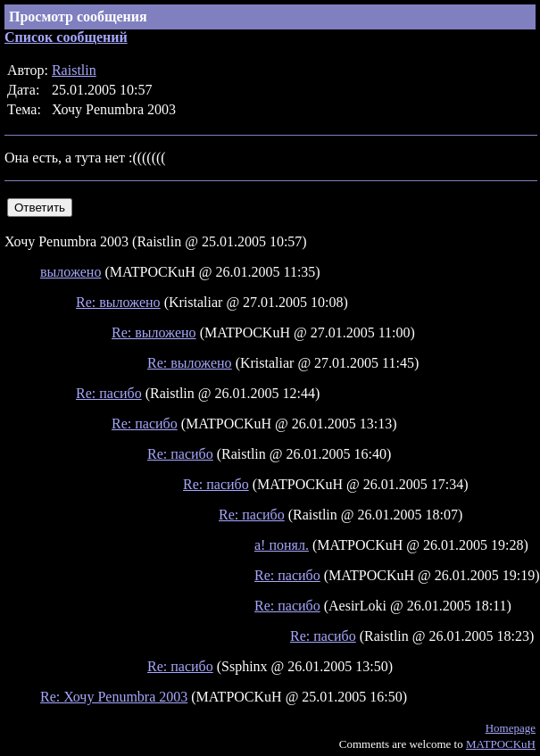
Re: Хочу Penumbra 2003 (114, 697)
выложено (71, 272)
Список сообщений (66, 37)
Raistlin (74, 70)
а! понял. (282, 545)
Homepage (511, 728)
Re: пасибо (109, 393)
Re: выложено (118, 302)
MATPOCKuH (501, 744)
